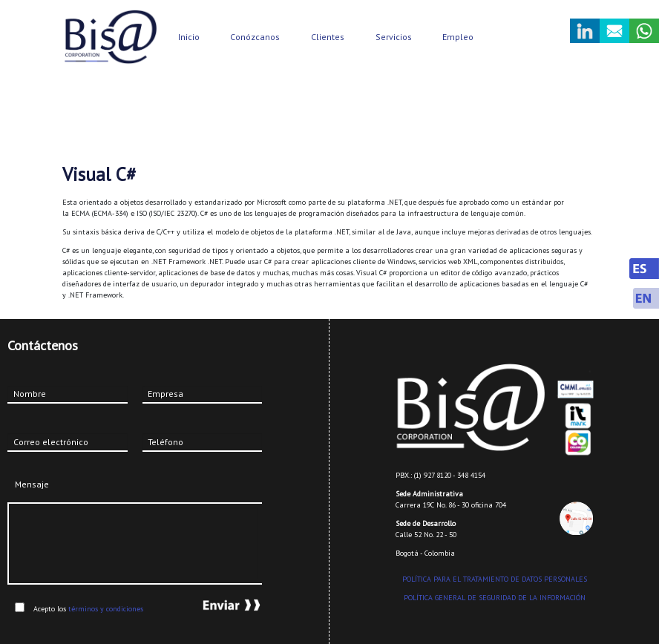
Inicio (189, 37)
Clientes (328, 37)
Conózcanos (255, 37)
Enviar (218, 605)
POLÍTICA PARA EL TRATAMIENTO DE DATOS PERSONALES (495, 579)
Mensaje (32, 484)
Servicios (394, 37)
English (644, 298)
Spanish (644, 269)
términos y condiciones (106, 609)
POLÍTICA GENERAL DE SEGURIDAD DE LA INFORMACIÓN (495, 598)
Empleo (458, 37)
